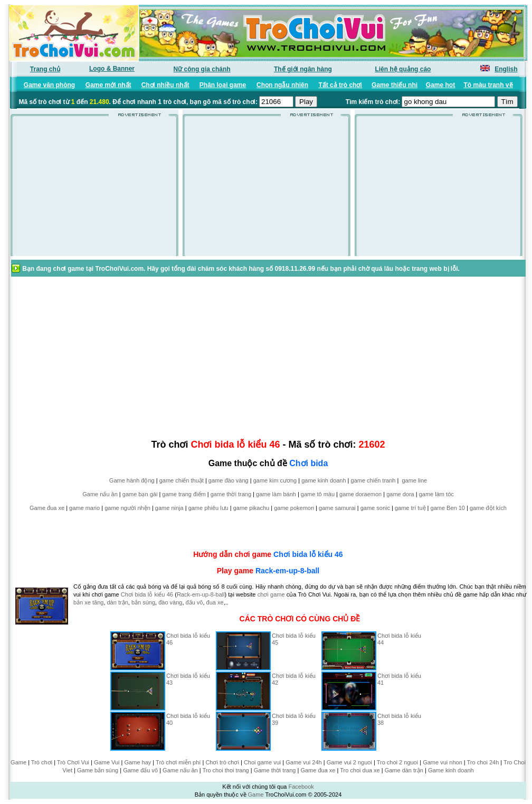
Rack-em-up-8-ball (287, 571)
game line (414, 480)
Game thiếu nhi (395, 85)
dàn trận (118, 602)
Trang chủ (45, 69)
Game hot (440, 85)
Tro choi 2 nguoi (397, 762)
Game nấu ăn (100, 494)
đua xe (215, 602)
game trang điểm (184, 494)
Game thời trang (275, 770)
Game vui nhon (443, 762)
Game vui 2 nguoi (349, 762)
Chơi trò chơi (222, 762)
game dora (400, 494)
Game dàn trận (404, 770)
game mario (84, 508)
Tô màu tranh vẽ (488, 85)
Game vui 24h (303, 762)
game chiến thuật (182, 480)
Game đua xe (47, 508)
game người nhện (127, 508)
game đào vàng (229, 480)
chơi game (271, 594)
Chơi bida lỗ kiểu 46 (308, 554)
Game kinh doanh (451, 770)
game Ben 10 (448, 508)
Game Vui (107, 762)
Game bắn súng (98, 770)
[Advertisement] (94, 190)
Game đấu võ (140, 770)
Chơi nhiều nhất (165, 85)
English (506, 69)
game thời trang (231, 494)
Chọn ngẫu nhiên (282, 85)
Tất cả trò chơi (340, 85)
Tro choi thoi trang (225, 770)
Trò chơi (42, 762)
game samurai (337, 508)
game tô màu (318, 494)
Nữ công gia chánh (202, 69)
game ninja (169, 508)
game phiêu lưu (208, 508)
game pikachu (251, 508)
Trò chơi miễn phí (178, 762)
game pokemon (294, 508)
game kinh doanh (324, 480)
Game (18, 762)
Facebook (301, 787)
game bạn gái (140, 494)
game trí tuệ (410, 508)
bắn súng (143, 602)
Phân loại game (223, 85)
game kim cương (275, 480)
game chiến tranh (373, 480)
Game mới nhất (108, 85)
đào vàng (170, 602)
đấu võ (194, 602)
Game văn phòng (49, 85)
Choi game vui (262, 762)
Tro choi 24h (483, 762)
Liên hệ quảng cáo (403, 69)
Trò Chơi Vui (73, 762)
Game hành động (132, 480)
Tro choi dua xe (360, 770)
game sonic (375, 508)
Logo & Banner (112, 69)
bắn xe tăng (88, 602)
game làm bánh (276, 494)
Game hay (138, 762)
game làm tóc (436, 494)
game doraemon (360, 494)
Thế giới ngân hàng (303, 69)
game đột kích (488, 508)
